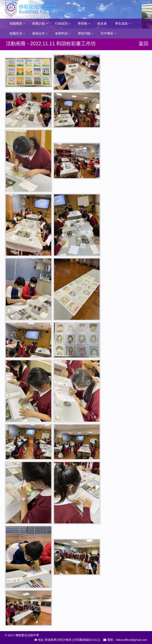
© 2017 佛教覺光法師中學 (22, 635)
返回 (143, 43)
